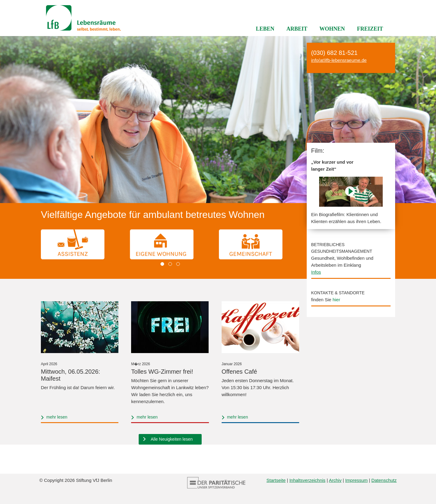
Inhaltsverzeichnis (307, 480)
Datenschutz (384, 480)
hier (336, 300)
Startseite (276, 480)
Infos (316, 272)
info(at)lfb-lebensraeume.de (339, 60)
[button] (162, 264)
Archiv (335, 480)
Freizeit (370, 29)
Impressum (356, 480)
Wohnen (332, 29)
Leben (265, 29)
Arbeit (297, 29)
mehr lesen (57, 417)
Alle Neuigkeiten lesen (172, 439)
